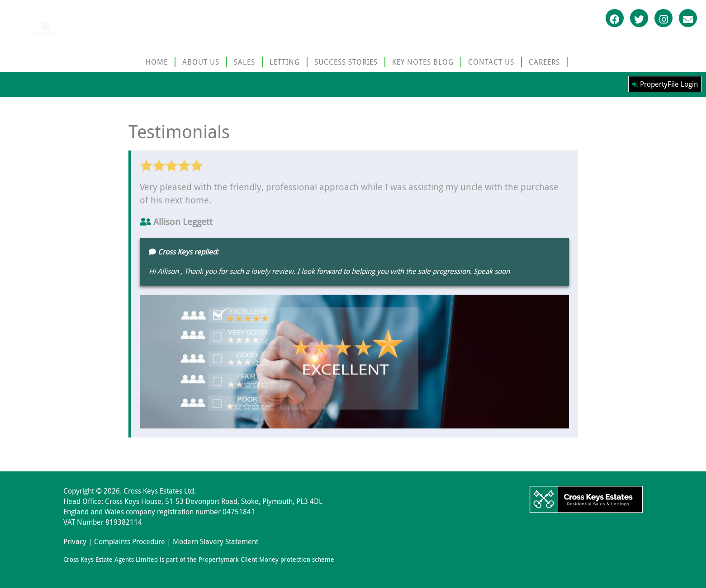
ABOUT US (201, 62)
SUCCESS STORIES (346, 62)
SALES (244, 62)
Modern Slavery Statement (216, 541)
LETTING (285, 62)
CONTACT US (491, 62)
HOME (157, 62)
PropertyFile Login (665, 84)
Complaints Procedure (130, 541)
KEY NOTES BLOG (423, 62)
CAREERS (544, 62)
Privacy (75, 541)
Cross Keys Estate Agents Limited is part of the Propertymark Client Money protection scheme (199, 560)
